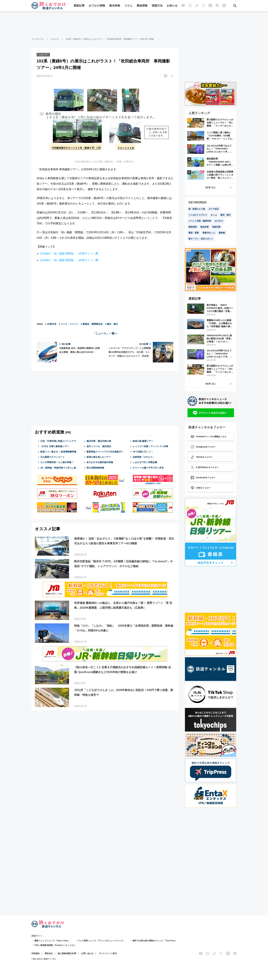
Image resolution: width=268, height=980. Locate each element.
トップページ (38, 39)
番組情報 (142, 6)
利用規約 (36, 953)
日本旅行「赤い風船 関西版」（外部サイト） (68, 254)
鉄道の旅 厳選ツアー (143, 441)
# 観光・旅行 (111, 324)
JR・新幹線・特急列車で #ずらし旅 (58, 468)
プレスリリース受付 (108, 953)
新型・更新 (194, 233)
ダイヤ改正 (214, 209)
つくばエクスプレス (198, 215)
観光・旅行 (226, 215)
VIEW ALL (211, 187)
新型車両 (193, 227)
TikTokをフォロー (202, 457)
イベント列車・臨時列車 (200, 221)
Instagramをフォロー (203, 447)
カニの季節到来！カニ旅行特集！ (57, 462)
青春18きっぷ (209, 233)
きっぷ (214, 215)
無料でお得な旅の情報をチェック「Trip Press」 (155, 941)
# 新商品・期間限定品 (92, 324)
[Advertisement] (134, 24)
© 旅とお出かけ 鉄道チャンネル (44, 959)
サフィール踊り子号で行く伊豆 (148, 468)
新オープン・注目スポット (201, 239)
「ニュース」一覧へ (105, 333)
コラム (128, 6)
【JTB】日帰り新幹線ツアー (55, 446)
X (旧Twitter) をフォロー (205, 467)
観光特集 (115, 6)
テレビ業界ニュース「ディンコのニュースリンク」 (101, 941)
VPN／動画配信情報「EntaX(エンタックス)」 (55, 945)
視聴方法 (157, 6)
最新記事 (79, 6)
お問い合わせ (87, 953)
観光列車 (205, 227)
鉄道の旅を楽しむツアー (99, 457)
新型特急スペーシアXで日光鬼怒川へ (105, 452)
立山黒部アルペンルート (53, 457)
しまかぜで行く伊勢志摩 (145, 462)
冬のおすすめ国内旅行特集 (100, 462)
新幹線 (222, 233)
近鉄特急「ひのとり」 (144, 457)
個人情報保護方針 (66, 953)
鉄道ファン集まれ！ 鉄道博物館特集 (58, 452)
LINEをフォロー (201, 488)
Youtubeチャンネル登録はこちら (209, 437)
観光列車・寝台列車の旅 (99, 441)
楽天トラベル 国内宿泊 (99, 446)
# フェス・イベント (69, 324)
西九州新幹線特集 (95, 468)
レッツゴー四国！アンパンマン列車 (150, 446)
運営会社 (49, 953)
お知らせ (172, 6)
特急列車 (216, 227)
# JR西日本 (51, 324)
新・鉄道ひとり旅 (197, 209)
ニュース (55, 39)
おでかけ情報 (97, 6)
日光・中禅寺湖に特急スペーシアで (58, 441)
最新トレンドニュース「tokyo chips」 (52, 941)
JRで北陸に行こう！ (143, 452)
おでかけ (219, 221)
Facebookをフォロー (203, 478)
